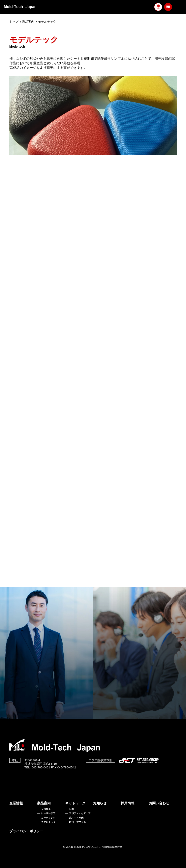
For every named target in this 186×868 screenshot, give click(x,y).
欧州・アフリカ (77, 822)
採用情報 (128, 803)
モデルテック (48, 822)
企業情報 (16, 803)
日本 (72, 809)
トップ (14, 22)
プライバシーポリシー (26, 831)
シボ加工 (46, 809)
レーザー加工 (48, 813)
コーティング (48, 818)
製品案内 (28, 22)
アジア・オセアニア (80, 813)
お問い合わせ (159, 803)
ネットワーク (75, 803)
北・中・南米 (76, 818)
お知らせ (100, 803)
